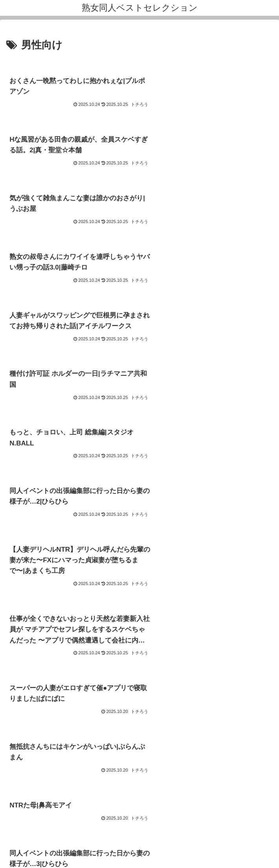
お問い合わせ (139, 814)
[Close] (44, 859)
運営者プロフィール (139, 803)
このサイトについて (49, 803)
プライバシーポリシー (230, 803)
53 (161, 742)
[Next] (28, 853)
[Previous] (9, 853)
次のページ (140, 713)
